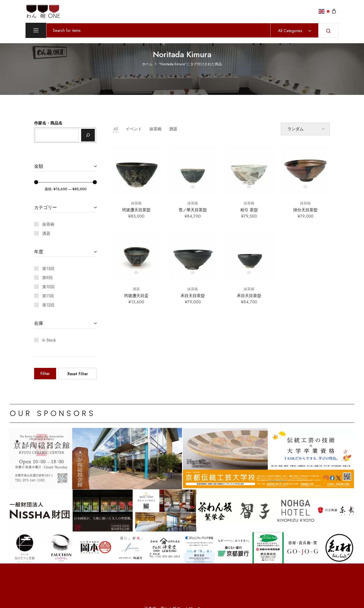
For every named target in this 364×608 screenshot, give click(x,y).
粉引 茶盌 (249, 210)
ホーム (147, 64)
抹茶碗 (155, 129)
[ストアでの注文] (305, 129)
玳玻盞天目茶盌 (136, 210)
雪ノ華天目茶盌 (193, 210)
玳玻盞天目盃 (136, 296)
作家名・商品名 (48, 123)
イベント (134, 129)
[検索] (88, 135)
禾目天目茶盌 (193, 296)
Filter (45, 374)
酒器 (173, 129)
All (116, 129)
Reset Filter (78, 374)
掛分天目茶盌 (305, 210)
